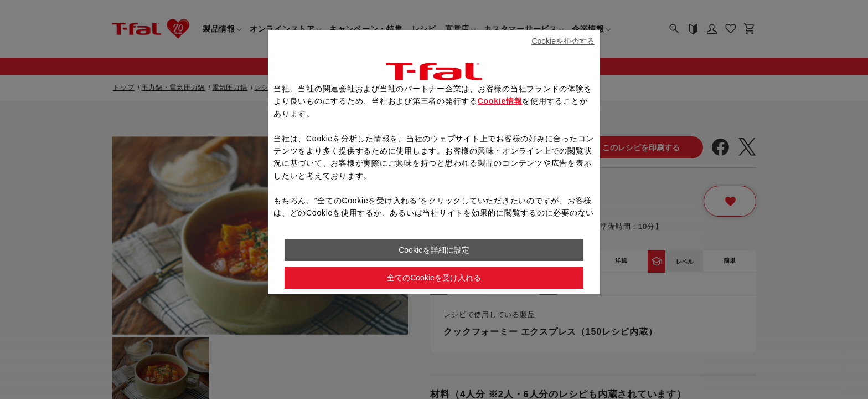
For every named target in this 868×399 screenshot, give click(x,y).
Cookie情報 (500, 101)
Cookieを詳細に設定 (434, 250)
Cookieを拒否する (563, 41)
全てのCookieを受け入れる (434, 278)
